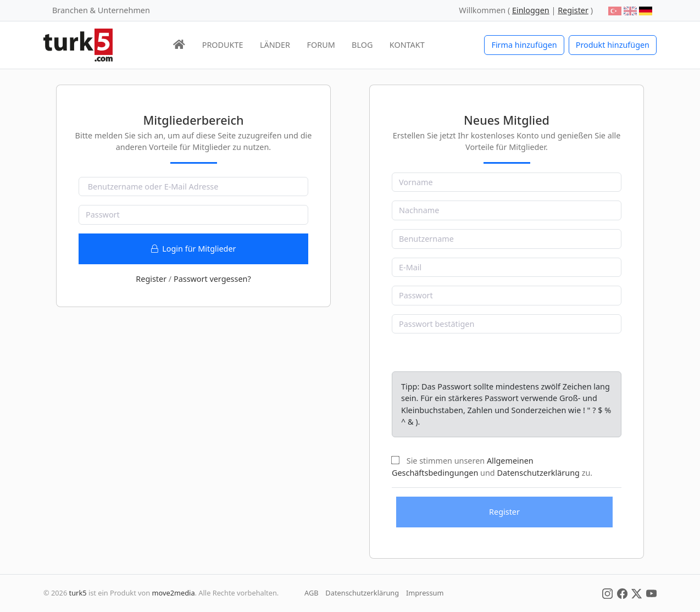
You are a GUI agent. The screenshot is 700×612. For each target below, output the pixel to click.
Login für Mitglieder (194, 249)
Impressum (425, 593)
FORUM (321, 45)
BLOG (362, 45)
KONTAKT (407, 45)
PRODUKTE (223, 45)
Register (151, 279)
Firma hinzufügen (524, 45)
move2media (174, 593)
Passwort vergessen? (212, 279)
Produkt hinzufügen (613, 45)
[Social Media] (607, 593)
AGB (312, 593)
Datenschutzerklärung (538, 473)
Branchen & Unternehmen (101, 10)
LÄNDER (275, 45)
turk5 (78, 593)
